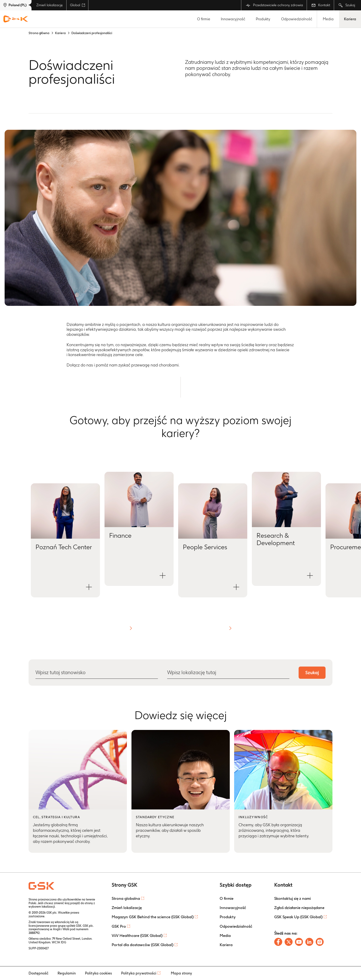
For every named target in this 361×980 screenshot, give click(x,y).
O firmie (204, 19)
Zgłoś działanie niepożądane (299, 908)
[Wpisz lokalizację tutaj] (228, 673)
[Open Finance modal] (139, 529)
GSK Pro (119, 926)
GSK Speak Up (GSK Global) (298, 917)
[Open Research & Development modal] (286, 529)
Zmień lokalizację (49, 5)
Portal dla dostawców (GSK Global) (143, 945)
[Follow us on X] (289, 942)
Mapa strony (181, 973)
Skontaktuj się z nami (293, 898)
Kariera (350, 19)
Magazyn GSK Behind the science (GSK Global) (153, 917)
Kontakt (321, 5)
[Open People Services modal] (213, 540)
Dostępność (38, 973)
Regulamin (67, 973)
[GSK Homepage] (16, 19)
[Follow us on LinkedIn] (309, 942)
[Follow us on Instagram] (320, 942)
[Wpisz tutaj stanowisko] (97, 673)
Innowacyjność (233, 19)
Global (78, 5)
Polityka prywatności (139, 973)
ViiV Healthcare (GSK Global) (137, 936)
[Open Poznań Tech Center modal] (65, 540)
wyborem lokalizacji (42, 907)
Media (328, 19)
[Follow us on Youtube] (299, 942)
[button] (131, 628)
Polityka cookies (98, 973)
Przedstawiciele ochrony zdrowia (274, 5)
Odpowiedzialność (297, 19)
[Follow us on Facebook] (278, 942)
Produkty (263, 19)
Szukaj (347, 5)
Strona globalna (126, 898)
